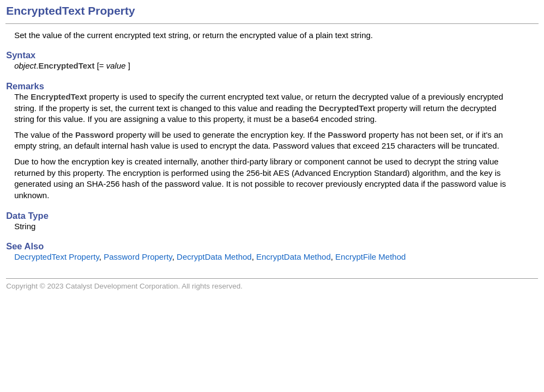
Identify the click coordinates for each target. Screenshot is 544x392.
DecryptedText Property (57, 257)
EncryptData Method (294, 257)
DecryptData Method (214, 257)
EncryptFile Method (370, 257)
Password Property (138, 257)
